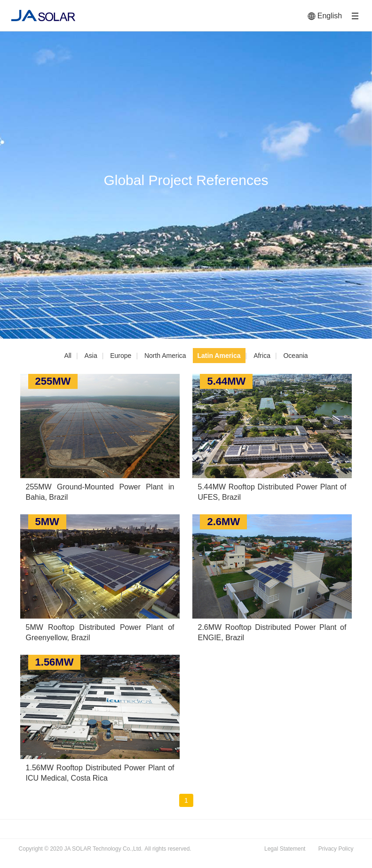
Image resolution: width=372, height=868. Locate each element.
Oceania (295, 356)
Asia (91, 356)
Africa (262, 356)
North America (165, 356)
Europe (121, 356)
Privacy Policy (336, 849)
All (68, 356)
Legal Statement (285, 849)
